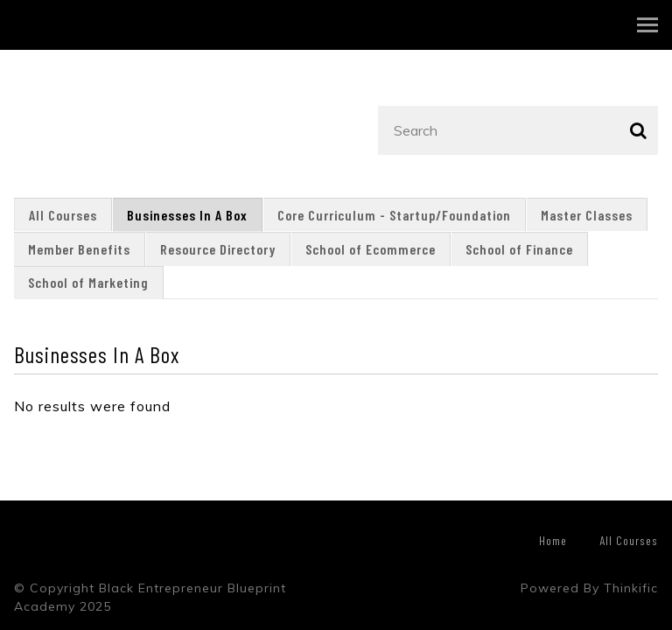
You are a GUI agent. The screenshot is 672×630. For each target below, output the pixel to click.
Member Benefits (79, 249)
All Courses (63, 215)
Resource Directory (218, 249)
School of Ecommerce (371, 249)
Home (553, 540)
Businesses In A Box (187, 215)
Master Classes (587, 215)
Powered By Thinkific (589, 588)
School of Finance (519, 249)
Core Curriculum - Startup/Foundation (394, 215)
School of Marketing (88, 282)
